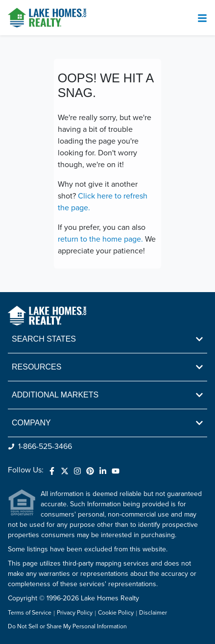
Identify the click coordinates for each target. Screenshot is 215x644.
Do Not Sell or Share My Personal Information (67, 627)
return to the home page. (100, 239)
